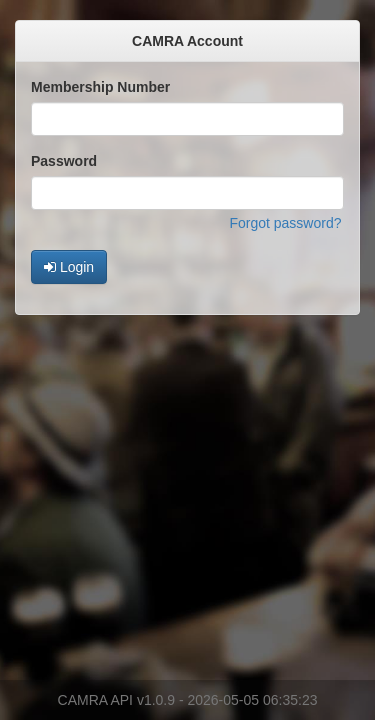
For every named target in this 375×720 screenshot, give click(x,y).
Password (64, 161)
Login (69, 267)
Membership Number (100, 87)
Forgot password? (285, 223)
